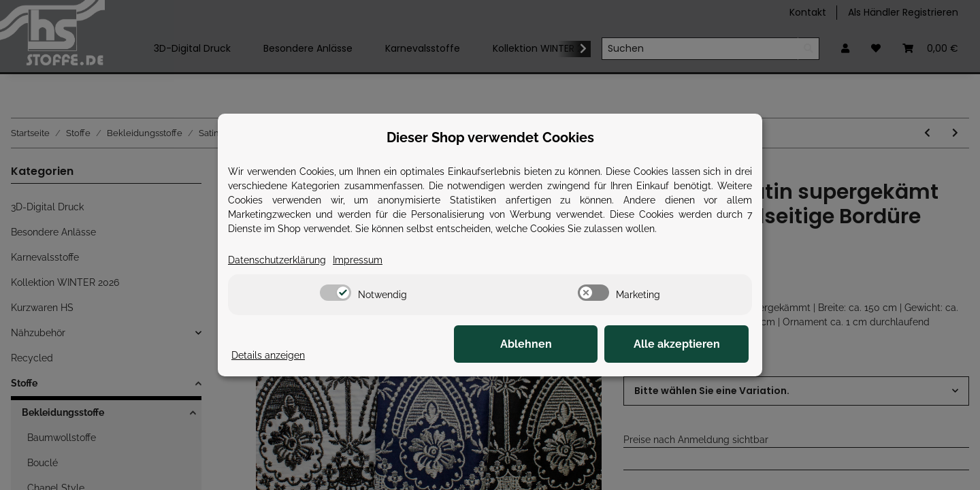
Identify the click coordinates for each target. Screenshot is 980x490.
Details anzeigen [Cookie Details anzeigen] (268, 355)
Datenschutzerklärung (277, 260)
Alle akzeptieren (681, 344)
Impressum (358, 260)
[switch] (336, 293)
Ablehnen (538, 344)
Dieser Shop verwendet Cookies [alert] (490, 137)
